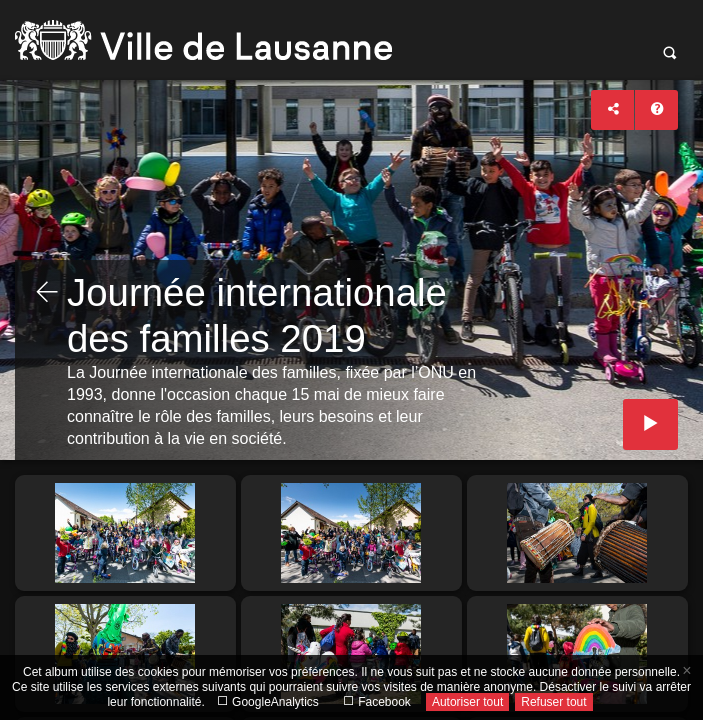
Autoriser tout (467, 702)
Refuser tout (553, 702)
